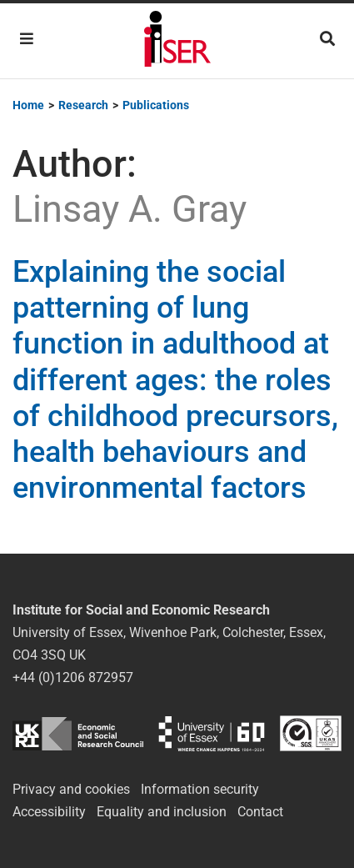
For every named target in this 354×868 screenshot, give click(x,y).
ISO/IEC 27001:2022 (311, 733)
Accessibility (49, 812)
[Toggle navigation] (27, 39)
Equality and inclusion (162, 812)
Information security (200, 789)
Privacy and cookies (71, 789)
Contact (260, 812)
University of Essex (212, 733)
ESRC (78, 733)
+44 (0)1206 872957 (73, 677)
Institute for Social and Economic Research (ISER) (177, 41)
